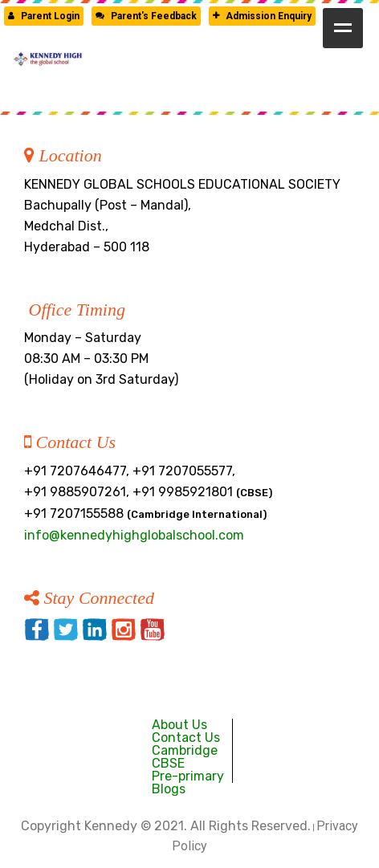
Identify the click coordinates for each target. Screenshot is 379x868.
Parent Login (44, 16)
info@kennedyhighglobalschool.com (134, 535)
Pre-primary (188, 776)
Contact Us (186, 738)
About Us (179, 725)
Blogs (169, 789)
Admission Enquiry (262, 16)
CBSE (168, 763)
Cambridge (185, 750)
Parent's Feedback (146, 16)
